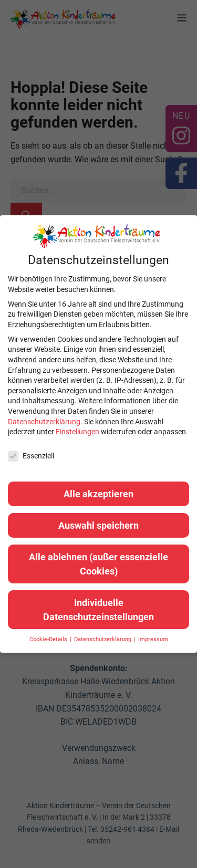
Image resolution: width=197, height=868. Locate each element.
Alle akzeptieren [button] (98, 494)
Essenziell (31, 456)
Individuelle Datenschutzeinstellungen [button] (98, 610)
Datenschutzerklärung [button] (103, 639)
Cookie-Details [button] (49, 639)
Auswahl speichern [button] (98, 525)
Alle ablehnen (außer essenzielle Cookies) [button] (98, 564)
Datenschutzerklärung (44, 422)
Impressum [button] (153, 639)
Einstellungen (77, 432)
